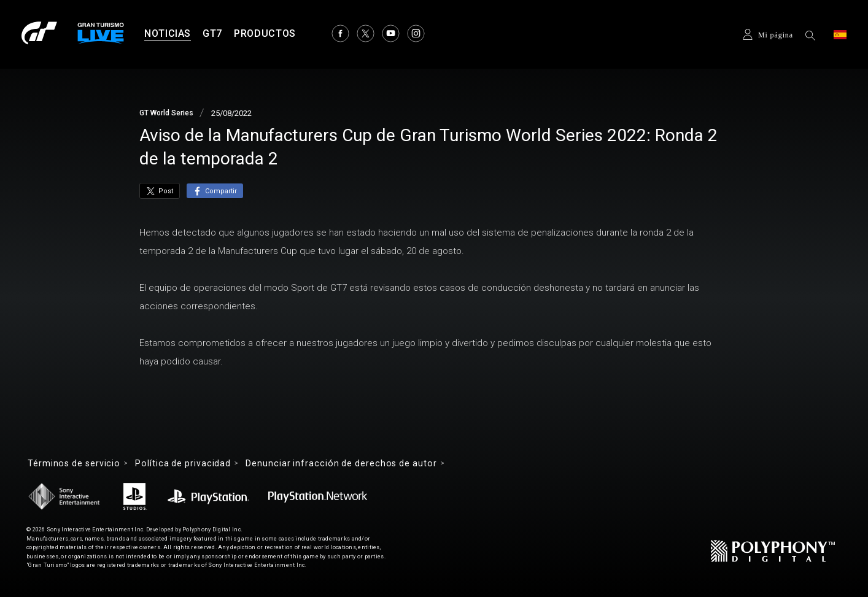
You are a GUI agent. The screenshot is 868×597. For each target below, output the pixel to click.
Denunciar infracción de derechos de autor (341, 463)
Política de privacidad (183, 463)
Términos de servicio (74, 463)
